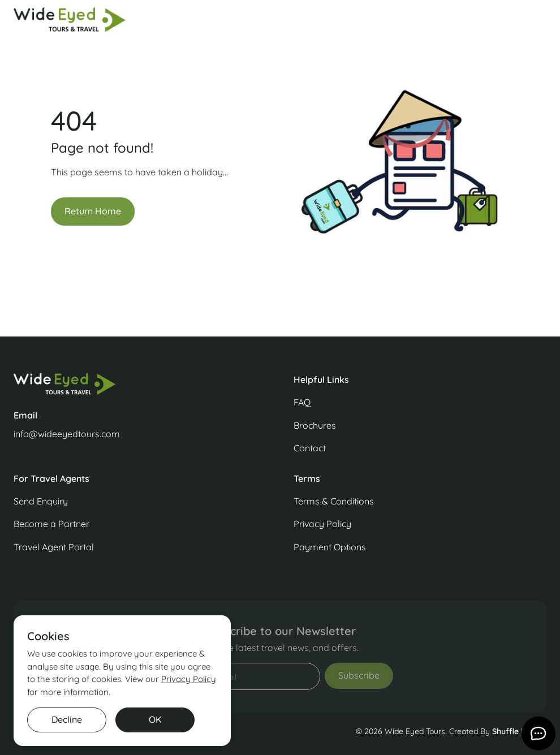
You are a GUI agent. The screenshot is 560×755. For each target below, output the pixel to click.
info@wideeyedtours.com (67, 434)
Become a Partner (51, 524)
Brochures (315, 425)
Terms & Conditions (334, 501)
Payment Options (330, 547)
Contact (310, 448)
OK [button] (155, 719)
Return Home (93, 211)
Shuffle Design (519, 731)
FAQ (302, 402)
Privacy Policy (322, 524)
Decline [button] (67, 719)
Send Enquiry (41, 501)
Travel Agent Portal (54, 547)
